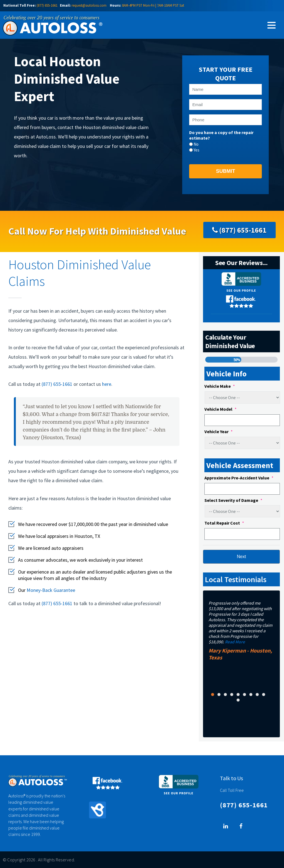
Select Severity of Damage (233, 500)
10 (238, 700)
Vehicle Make (220, 386)
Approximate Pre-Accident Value (239, 478)
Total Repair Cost (224, 523)
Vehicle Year (219, 432)
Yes (196, 150)
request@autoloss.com (89, 5)
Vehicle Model (220, 409)
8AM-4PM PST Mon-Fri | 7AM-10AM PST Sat (153, 5)
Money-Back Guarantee (51, 590)
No (196, 144)
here (107, 384)
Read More (235, 642)
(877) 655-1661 (47, 5)
